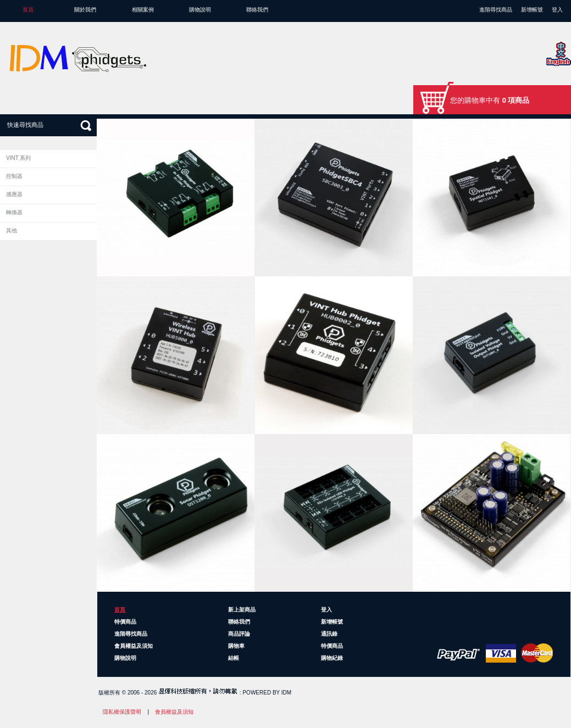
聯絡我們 (257, 10)
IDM (286, 693)
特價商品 (125, 622)
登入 (557, 10)
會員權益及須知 (134, 646)
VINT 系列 (18, 158)
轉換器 (14, 212)
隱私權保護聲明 (122, 712)
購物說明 (200, 10)
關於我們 (85, 10)
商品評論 (239, 634)
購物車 (236, 646)
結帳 (234, 658)
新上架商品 (242, 610)
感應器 (14, 194)
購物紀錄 (332, 658)
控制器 (14, 176)
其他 (12, 230)
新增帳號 (532, 10)
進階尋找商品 (496, 10)
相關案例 (143, 10)
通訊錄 (329, 634)
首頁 (28, 10)
